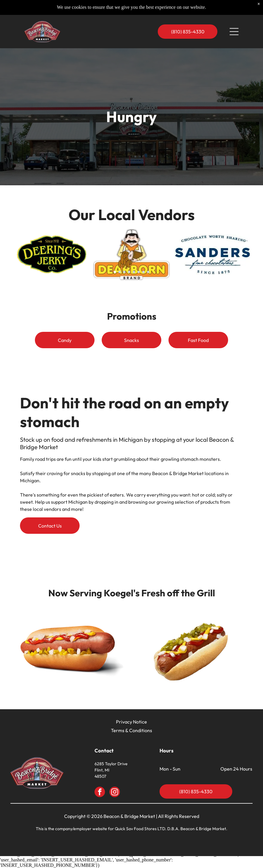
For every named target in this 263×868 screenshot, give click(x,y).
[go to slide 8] (148, 272)
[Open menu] (234, 20)
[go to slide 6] (139, 272)
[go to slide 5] (134, 272)
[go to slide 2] (120, 272)
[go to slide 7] (143, 272)
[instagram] (115, 793)
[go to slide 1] (115, 272)
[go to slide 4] (129, 272)
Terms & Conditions (131, 730)
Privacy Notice (131, 722)
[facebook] (100, 793)
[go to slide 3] (124, 272)
